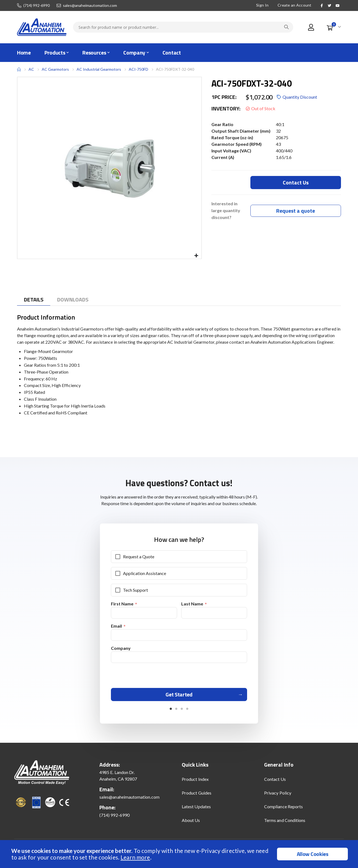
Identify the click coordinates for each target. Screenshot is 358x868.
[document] (180, 854)
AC (31, 69)
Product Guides (197, 795)
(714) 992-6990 (37, 5)
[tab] (34, 300)
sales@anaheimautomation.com (90, 5)
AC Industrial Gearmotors (99, 69)
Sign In (262, 5)
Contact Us (275, 781)
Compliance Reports (283, 808)
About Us (191, 822)
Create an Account (295, 5)
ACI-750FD (139, 69)
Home (19, 69)
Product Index (195, 781)
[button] (196, 256)
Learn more (135, 857)
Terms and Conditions (285, 822)
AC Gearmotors (55, 69)
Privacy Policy (278, 795)
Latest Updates (196, 808)
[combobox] (183, 27)
